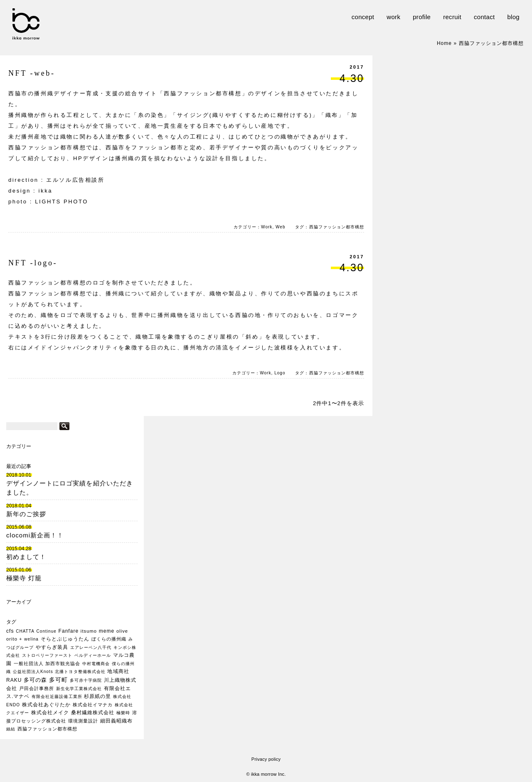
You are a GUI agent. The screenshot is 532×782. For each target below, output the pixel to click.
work (393, 17)
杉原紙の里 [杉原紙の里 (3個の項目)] (97, 696)
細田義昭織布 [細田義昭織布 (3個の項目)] (116, 721)
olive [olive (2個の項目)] (122, 631)
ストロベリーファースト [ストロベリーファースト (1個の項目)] (47, 655)
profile (422, 17)
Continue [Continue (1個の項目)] (47, 631)
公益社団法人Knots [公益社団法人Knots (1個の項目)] (33, 672)
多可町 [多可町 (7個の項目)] (58, 680)
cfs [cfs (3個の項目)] (10, 631)
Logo (280, 373)
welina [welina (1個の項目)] (31, 639)
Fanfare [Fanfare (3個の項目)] (69, 631)
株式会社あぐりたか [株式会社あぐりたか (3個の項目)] (46, 705)
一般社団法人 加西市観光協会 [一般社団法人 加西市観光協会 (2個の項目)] (47, 663)
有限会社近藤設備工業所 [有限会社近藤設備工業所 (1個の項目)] (57, 697)
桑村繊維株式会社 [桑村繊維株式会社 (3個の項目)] (93, 713)
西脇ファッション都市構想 (337, 227)
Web (281, 227)
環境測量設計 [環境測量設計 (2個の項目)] (83, 721)
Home (444, 43)
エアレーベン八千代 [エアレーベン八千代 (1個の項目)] (91, 647)
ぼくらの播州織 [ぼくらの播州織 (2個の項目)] (109, 639)
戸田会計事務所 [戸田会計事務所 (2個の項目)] (37, 688)
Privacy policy (266, 759)
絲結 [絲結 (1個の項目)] (11, 729)
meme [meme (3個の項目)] (107, 631)
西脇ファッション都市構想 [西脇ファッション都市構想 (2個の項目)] (47, 729)
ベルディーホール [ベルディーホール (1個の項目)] (93, 655)
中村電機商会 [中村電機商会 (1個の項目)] (96, 664)
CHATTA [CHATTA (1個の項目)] (25, 631)
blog (513, 17)
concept (363, 17)
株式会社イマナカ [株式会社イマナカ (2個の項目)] (93, 705)
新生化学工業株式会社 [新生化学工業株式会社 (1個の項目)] (79, 689)
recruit (452, 17)
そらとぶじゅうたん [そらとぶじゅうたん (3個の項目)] (65, 639)
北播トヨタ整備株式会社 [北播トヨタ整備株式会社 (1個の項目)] (80, 672)
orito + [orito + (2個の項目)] (14, 639)
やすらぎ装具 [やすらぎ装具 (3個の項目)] (52, 647)
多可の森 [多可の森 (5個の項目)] (35, 680)
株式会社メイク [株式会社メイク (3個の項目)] (50, 713)
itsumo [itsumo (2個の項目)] (89, 631)
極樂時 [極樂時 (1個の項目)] (123, 713)
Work (267, 227)
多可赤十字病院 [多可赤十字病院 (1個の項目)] (86, 680)
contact (484, 17)
